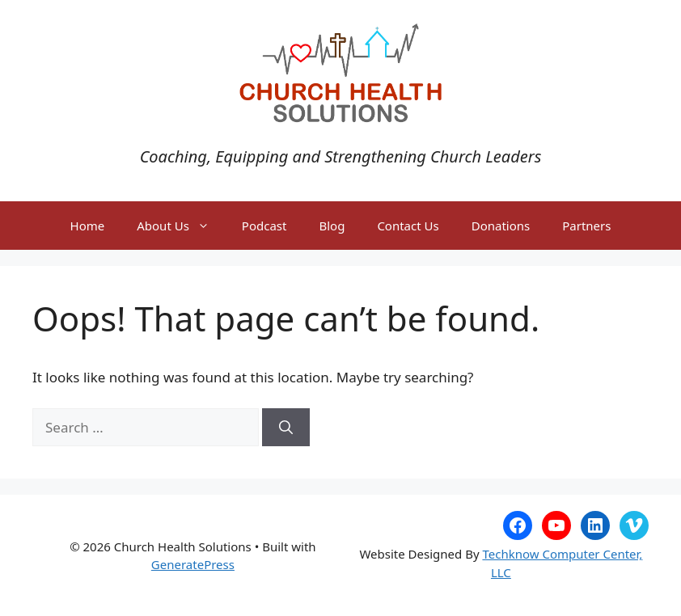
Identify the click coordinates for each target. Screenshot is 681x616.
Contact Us (408, 226)
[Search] (286, 428)
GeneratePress (193, 564)
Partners (586, 226)
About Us (181, 226)
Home (88, 226)
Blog (332, 226)
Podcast (264, 226)
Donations (501, 226)
